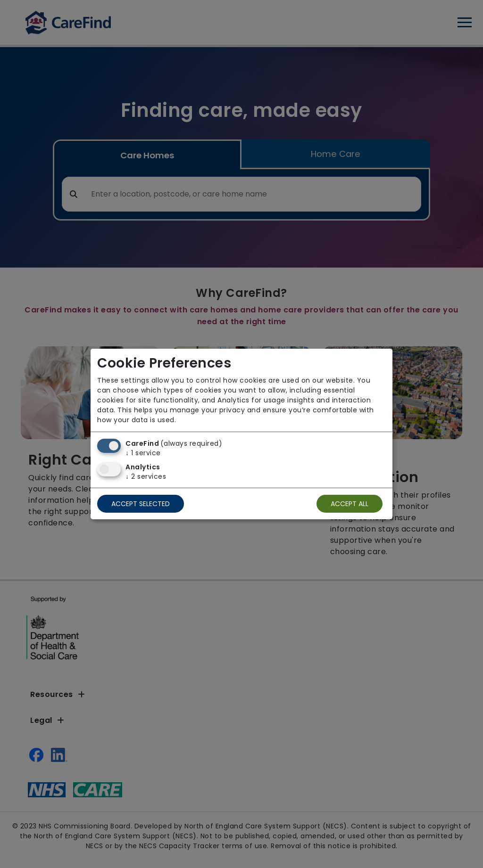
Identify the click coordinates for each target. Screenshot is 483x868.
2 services (146, 476)
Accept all (350, 504)
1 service (143, 453)
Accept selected (141, 504)
